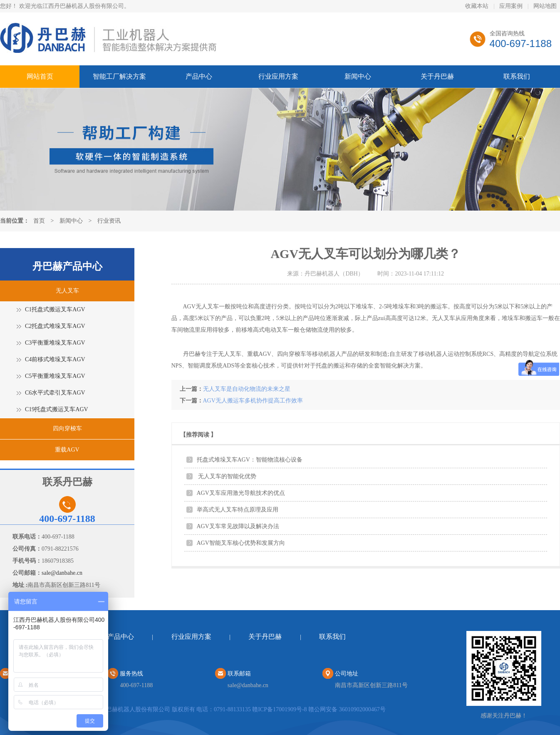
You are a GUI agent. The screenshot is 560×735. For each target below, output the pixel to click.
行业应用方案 (278, 76)
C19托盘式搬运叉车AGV (57, 409)
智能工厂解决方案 (119, 76)
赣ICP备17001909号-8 (279, 709)
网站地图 (545, 6)
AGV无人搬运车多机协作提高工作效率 (253, 401)
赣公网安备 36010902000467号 (347, 709)
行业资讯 (109, 221)
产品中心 (199, 76)
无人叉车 (67, 291)
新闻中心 (358, 76)
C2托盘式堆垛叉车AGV (55, 326)
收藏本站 (477, 6)
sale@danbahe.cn (62, 573)
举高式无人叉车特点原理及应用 (238, 510)
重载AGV (67, 450)
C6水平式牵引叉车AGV (55, 393)
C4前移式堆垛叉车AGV (55, 359)
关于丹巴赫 (437, 76)
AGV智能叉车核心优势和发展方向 (241, 543)
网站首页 (40, 76)
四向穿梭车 (67, 428)
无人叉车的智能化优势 (227, 476)
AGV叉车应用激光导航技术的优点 (241, 493)
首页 (39, 221)
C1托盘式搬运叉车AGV (55, 309)
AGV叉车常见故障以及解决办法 (238, 526)
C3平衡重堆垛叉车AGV (55, 343)
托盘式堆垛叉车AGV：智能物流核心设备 (250, 460)
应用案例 (511, 6)
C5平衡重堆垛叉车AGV (55, 376)
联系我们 (517, 76)
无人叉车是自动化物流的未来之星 (247, 389)
